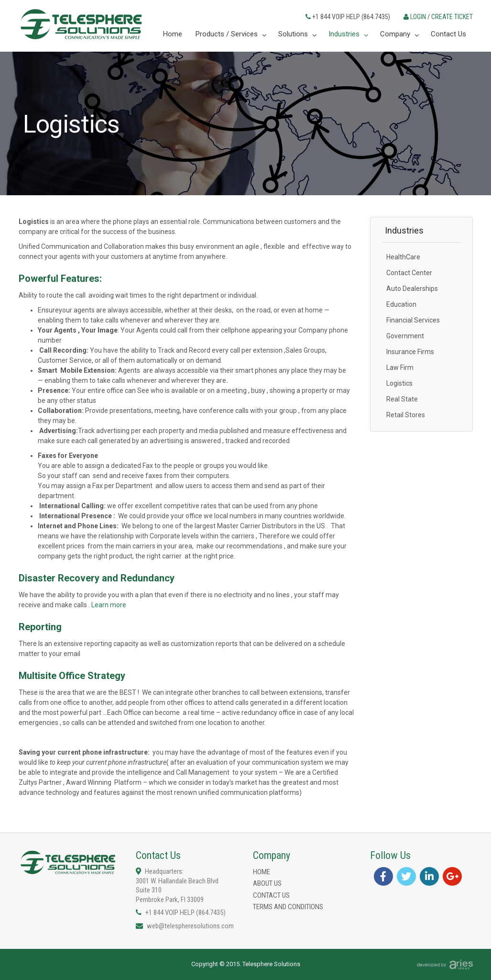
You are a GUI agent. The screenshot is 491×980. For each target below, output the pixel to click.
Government (405, 336)
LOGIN (418, 17)
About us (267, 883)
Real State (402, 399)
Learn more (109, 605)
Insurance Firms (410, 352)
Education (401, 304)
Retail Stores (406, 415)
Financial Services (413, 320)
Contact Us (271, 895)
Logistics (399, 383)
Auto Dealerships (412, 289)
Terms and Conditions (288, 907)
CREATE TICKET (452, 17)
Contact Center (409, 273)
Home (262, 872)
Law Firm (400, 367)
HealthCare (403, 257)
